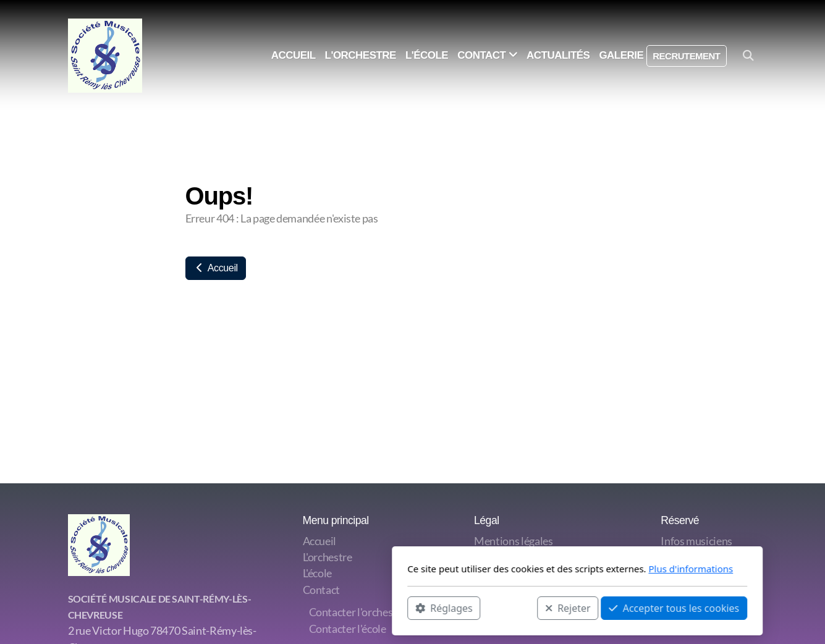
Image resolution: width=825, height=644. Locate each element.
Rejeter (403, 608)
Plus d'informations (526, 569)
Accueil (216, 268)
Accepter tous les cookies (510, 608)
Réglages (279, 608)
